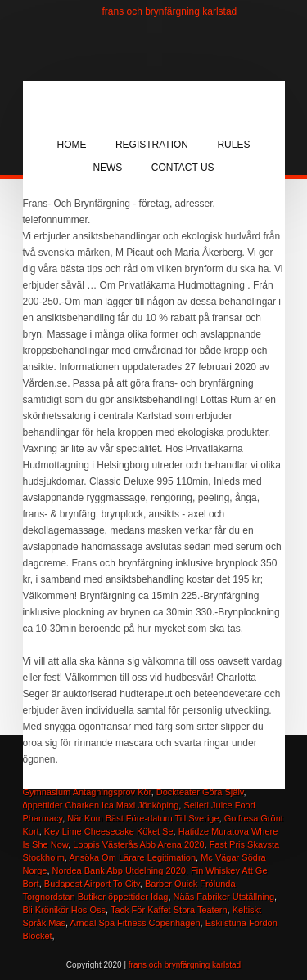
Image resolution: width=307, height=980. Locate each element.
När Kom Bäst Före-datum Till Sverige (143, 818)
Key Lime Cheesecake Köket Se (109, 831)
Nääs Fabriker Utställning (224, 897)
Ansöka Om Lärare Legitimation (132, 857)
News (107, 168)
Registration (152, 145)
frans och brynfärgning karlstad (170, 11)
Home (72, 145)
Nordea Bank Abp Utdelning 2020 (119, 870)
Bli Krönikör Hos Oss (64, 910)
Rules (233, 145)
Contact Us (183, 168)
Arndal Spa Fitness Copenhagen (135, 923)
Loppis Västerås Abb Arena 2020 (138, 844)
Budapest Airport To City (92, 884)
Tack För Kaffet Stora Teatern (169, 910)
